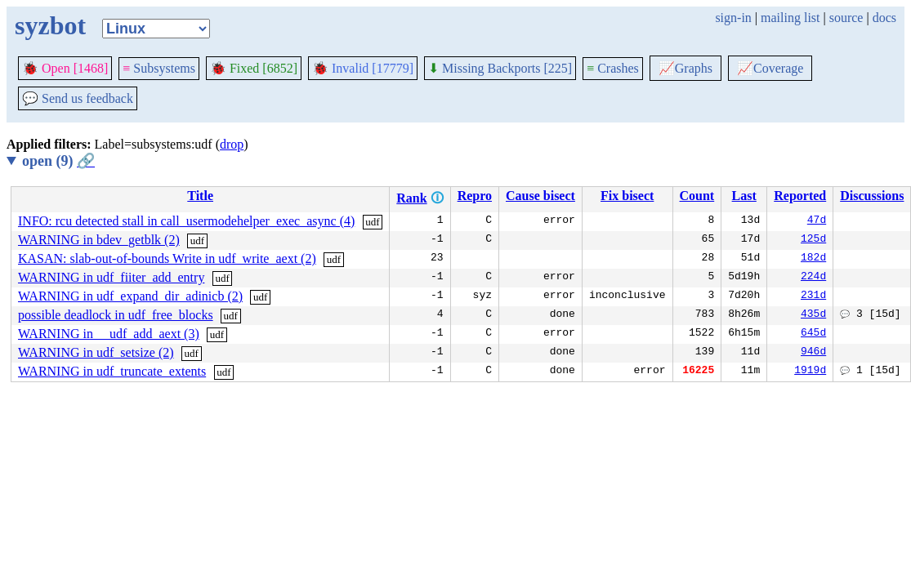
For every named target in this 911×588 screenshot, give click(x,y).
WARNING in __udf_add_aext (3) (109, 334)
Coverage (770, 68)
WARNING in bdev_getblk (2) (99, 240)
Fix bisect (627, 196)
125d (813, 240)
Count (697, 196)
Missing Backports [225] (500, 68)
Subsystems (159, 68)
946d (813, 353)
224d (813, 278)
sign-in (733, 18)
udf (372, 222)
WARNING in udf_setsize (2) (96, 352)
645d (813, 334)
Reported (800, 196)
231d (813, 296)
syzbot (50, 25)
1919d (810, 372)
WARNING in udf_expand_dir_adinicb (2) (130, 296)
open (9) (58, 161)
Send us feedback (78, 98)
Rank (411, 198)
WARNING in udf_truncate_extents (112, 371)
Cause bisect (540, 196)
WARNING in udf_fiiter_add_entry (111, 277)
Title (200, 196)
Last (744, 196)
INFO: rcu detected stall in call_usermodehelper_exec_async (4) (186, 221)
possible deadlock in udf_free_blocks (116, 315)
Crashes (613, 68)
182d (813, 259)
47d (817, 221)
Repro (475, 196)
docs (884, 18)
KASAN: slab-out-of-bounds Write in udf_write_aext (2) (167, 258)
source (846, 18)
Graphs (685, 68)
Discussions (872, 196)
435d (813, 315)
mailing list (790, 18)
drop (232, 144)
